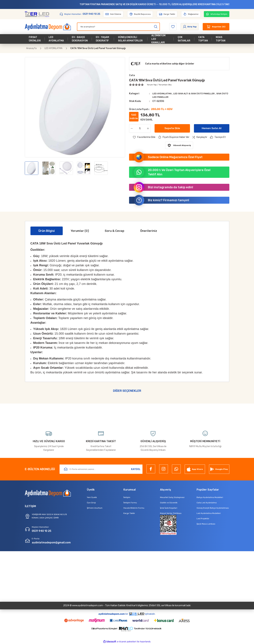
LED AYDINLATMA (163, 94)
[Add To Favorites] (144, 137)
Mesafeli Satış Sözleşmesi (172, 497)
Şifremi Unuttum (95, 508)
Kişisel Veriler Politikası (171, 513)
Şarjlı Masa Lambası (206, 524)
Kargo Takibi (129, 513)
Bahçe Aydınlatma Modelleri (210, 497)
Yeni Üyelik (92, 497)
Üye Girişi (91, 503)
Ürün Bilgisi (47, 231)
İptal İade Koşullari (169, 508)
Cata (132, 75)
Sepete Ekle (172, 128)
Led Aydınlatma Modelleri (209, 513)
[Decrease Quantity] (131, 128)
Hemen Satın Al (212, 128)
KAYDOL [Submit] (136, 469)
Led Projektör (203, 519)
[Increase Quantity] (149, 128)
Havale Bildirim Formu (134, 508)
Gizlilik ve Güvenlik (169, 503)
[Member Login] (190, 27)
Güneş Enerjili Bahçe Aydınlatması (213, 508)
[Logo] (37, 14)
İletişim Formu (130, 503)
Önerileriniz (149, 231)
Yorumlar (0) (80, 231)
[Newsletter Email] (101, 469)
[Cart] (216, 27)
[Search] (118, 27)
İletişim (127, 497)
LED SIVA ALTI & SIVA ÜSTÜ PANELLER (196, 94)
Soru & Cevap (115, 231)
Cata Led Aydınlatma (207, 503)
